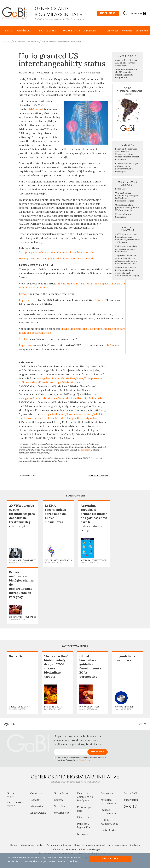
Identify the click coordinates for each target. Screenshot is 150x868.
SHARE (10, 725)
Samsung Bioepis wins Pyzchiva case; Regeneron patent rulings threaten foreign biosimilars (127, 155)
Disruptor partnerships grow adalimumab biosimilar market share (58, 253)
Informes (83, 834)
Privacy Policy (84, 761)
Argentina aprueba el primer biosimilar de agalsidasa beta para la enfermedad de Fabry (126, 260)
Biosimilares (49, 31)
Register (24, 301)
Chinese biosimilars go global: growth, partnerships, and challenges (126, 168)
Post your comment (92, 73)
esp (140, 13)
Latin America (16, 804)
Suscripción (142, 31)
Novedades (33, 42)
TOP (142, 724)
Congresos (107, 794)
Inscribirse (108, 13)
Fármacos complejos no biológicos (85, 797)
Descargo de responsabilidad (89, 845)
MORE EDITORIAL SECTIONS (81, 31)
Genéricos (26, 31)
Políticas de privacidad (31, 845)
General (35, 800)
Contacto (135, 845)
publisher (85, 450)
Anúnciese (127, 31)
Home (13, 845)
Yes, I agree (110, 859)
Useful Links (108, 831)
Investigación (38, 813)
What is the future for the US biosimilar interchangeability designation (126, 74)
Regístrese (25, 346)
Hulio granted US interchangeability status (61, 42)
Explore (24, 339)
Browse (23, 294)
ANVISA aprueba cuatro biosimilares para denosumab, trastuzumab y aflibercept (127, 239)
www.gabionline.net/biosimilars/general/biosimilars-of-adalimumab (60, 399)
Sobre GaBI (112, 31)
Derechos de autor (117, 845)
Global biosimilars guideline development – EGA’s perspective (127, 208)
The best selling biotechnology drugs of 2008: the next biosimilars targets (127, 197)
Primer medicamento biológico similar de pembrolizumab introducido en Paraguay (127, 272)
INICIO (9, 31)
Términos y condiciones (59, 845)
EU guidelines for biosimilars (124, 216)
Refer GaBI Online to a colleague (83, 850)
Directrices (84, 818)
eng (133, 13)
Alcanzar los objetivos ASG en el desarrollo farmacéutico (126, 63)
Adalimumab (36, 110)
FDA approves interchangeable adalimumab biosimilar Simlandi (56, 259)
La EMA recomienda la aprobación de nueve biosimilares (126, 249)
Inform (99, 301)
